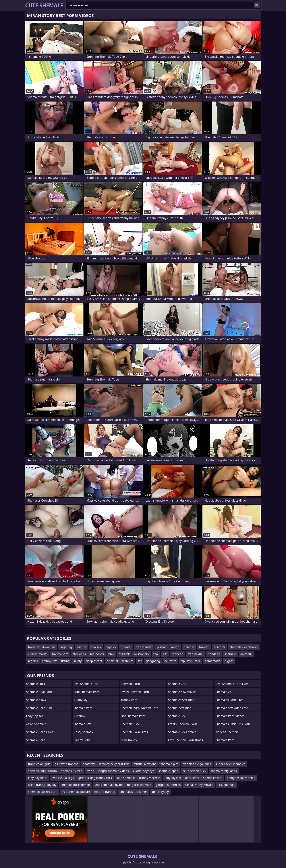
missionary (142, 654)
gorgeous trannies (168, 785)
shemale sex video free (232, 708)
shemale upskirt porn (43, 792)
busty (78, 661)
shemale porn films (40, 732)
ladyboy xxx (173, 778)
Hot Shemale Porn (133, 716)
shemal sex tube (180, 708)
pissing (162, 647)
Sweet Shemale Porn (135, 692)
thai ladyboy (160, 792)
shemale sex (177, 716)
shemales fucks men (134, 792)
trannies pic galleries (197, 764)
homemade (212, 661)
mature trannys (105, 792)
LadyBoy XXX (35, 716)
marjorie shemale (139, 785)
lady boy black (38, 778)
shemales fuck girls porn (233, 724)
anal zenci (192, 778)
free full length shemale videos (108, 771)
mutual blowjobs (145, 764)
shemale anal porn (39, 692)
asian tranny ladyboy (42, 785)
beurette (170, 661)
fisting (65, 661)
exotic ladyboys (144, 771)
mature (81, 647)
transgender (144, 647)
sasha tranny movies (199, 785)
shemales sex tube (181, 700)
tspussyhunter (190, 661)
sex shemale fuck (194, 771)
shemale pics (170, 764)
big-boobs (97, 654)
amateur (246, 654)
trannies (128, 661)
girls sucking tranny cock (95, 778)
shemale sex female (182, 732)
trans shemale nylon (109, 785)
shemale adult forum (42, 771)
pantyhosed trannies (241, 778)
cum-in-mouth (38, 654)
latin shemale (126, 778)
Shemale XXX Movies (182, 692)
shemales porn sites (229, 700)
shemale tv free (72, 771)
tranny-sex (50, 661)
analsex (96, 647)
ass (165, 654)
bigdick (33, 661)
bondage (214, 654)
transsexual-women (42, 647)
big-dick (111, 647)
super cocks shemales (230, 764)
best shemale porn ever (232, 684)
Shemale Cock (178, 684)
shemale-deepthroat (244, 647)
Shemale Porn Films (134, 732)
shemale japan (168, 771)
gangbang (153, 661)
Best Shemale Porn (86, 684)
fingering (66, 647)
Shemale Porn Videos (230, 716)
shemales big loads (224, 771)
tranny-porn (60, 654)
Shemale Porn (36, 740)
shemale (230, 654)
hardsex (189, 647)
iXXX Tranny (129, 740)
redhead (178, 654)
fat (140, 661)
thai (156, 654)
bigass (229, 661)
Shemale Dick (130, 724)
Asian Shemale (36, 724)
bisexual (112, 661)
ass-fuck (124, 654)
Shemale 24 (223, 692)
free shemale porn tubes (185, 740)
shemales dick (213, 778)
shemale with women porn (140, 708)
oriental (126, 647)
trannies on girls (39, 764)
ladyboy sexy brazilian (114, 764)
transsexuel (196, 654)
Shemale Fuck (35, 684)
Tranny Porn (82, 740)
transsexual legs (63, 778)
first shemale (226, 785)
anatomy (89, 764)
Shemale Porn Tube (39, 708)
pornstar (220, 647)
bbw (111, 654)
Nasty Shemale (84, 732)
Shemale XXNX (36, 700)
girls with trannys (67, 764)
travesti (204, 647)
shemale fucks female (76, 785)
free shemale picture (76, 792)
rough (175, 647)
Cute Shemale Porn (87, 692)
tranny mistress (150, 778)
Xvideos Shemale (227, 732)
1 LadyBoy (81, 700)
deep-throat (94, 661)
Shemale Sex (82, 724)
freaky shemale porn (183, 724)
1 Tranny (79, 716)
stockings (79, 654)
